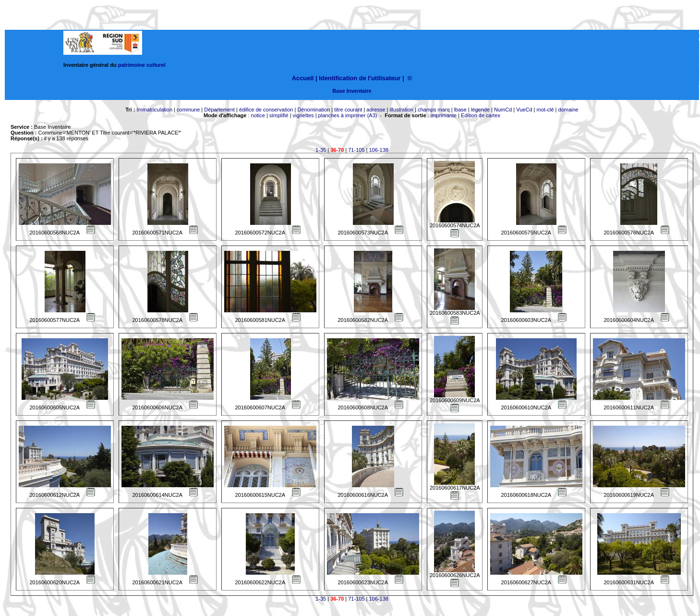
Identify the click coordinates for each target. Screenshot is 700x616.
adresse (376, 110)
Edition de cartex (481, 115)
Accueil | (305, 78)
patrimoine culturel (142, 65)
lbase (460, 110)
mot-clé (545, 110)
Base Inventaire (352, 91)
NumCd (503, 110)
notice (258, 115)
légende (480, 110)
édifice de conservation (266, 110)
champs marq (434, 110)
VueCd (524, 110)
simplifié (279, 115)
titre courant (348, 110)
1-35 (321, 150)
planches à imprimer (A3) (348, 115)
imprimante (444, 115)
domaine (568, 110)
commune (188, 110)
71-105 (356, 150)
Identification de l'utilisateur (360, 78)
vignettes (303, 115)
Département (219, 110)
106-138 (379, 150)
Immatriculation (154, 110)
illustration (401, 110)
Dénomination (314, 110)
